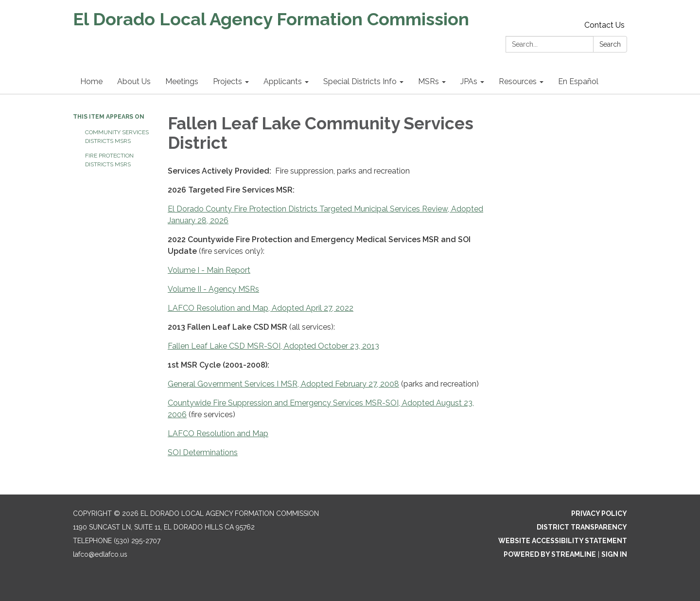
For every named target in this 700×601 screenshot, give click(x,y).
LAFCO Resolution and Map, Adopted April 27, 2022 (261, 308)
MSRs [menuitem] (429, 81)
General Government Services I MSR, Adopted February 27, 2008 (283, 384)
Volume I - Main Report (209, 270)
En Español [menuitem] (578, 81)
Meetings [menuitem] (182, 81)
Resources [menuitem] (518, 81)
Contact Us (604, 25)
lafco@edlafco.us (100, 554)
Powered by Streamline (550, 554)
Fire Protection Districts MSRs (109, 160)
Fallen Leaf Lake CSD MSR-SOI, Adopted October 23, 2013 (273, 346)
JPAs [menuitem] (469, 81)
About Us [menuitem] (134, 81)
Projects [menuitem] (227, 81)
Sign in (614, 554)
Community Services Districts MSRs (117, 137)
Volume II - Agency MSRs (213, 289)
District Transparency (582, 527)
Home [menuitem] (91, 81)
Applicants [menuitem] (283, 81)
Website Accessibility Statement (563, 541)
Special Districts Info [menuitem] (360, 81)
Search (610, 44)
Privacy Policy (599, 513)
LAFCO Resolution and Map (218, 433)
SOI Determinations (203, 452)
